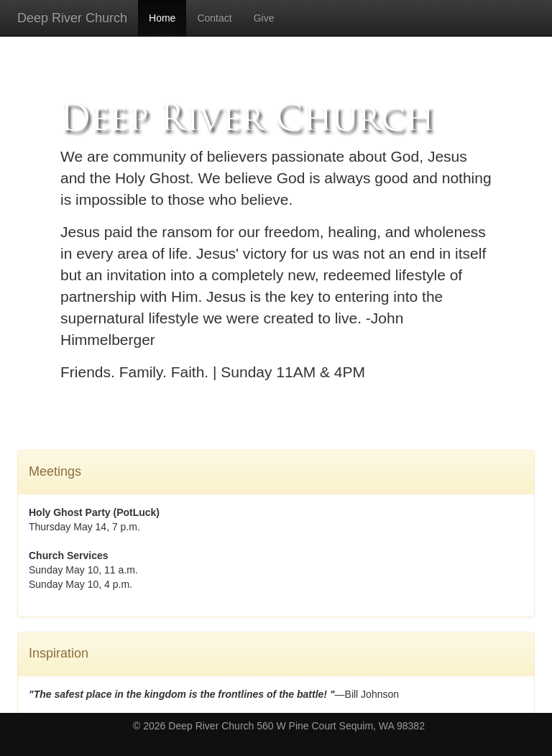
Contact (214, 18)
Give (264, 18)
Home (162, 18)
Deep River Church (72, 18)
